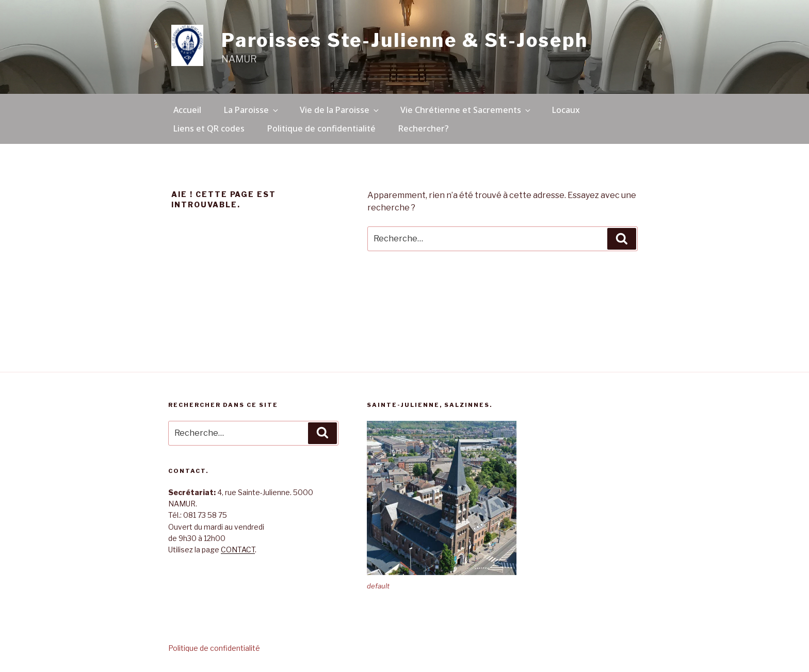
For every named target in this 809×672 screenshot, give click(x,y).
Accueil (187, 110)
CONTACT (238, 550)
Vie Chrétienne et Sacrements (466, 110)
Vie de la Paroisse (340, 110)
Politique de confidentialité (321, 128)
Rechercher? (424, 128)
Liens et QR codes (209, 128)
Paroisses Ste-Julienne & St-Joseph (405, 40)
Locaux (566, 110)
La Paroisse (252, 110)
